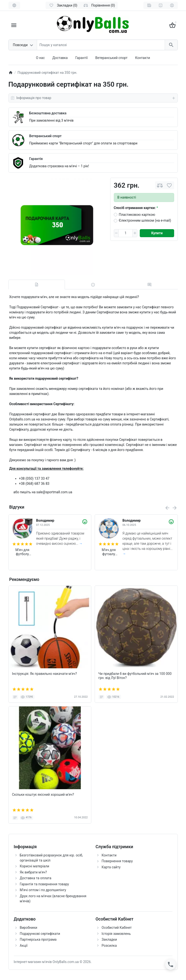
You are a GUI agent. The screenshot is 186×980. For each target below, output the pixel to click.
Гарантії (81, 58)
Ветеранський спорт (112, 58)
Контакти (143, 58)
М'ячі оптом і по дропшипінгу (43, 890)
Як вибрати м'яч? (33, 872)
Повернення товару (117, 861)
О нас (40, 58)
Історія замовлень (116, 934)
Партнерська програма (38, 939)
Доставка (60, 58)
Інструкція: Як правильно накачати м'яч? (45, 674)
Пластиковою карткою (137, 215)
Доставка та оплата (36, 878)
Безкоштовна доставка (48, 113)
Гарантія (36, 159)
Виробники (29, 928)
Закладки (109, 939)
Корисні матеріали (35, 866)
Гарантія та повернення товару (44, 884)
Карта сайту (111, 867)
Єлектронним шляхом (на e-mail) (145, 220)
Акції (24, 946)
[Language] (14, 5)
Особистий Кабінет (117, 928)
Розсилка (109, 946)
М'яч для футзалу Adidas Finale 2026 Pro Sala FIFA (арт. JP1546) (109, 552)
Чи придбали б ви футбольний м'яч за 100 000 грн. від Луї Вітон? (135, 676)
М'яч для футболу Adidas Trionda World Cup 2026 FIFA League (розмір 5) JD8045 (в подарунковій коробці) (23, 552)
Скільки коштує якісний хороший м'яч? (43, 795)
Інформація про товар (93, 98)
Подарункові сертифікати (40, 934)
